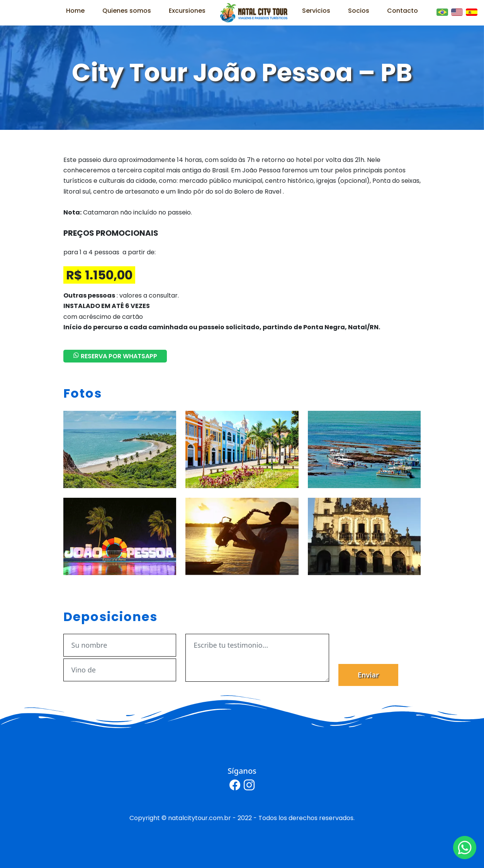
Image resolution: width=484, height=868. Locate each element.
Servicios (316, 11)
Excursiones (187, 11)
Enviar (368, 675)
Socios (359, 11)
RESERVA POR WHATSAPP (115, 356)
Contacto (402, 11)
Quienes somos (127, 11)
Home (75, 11)
